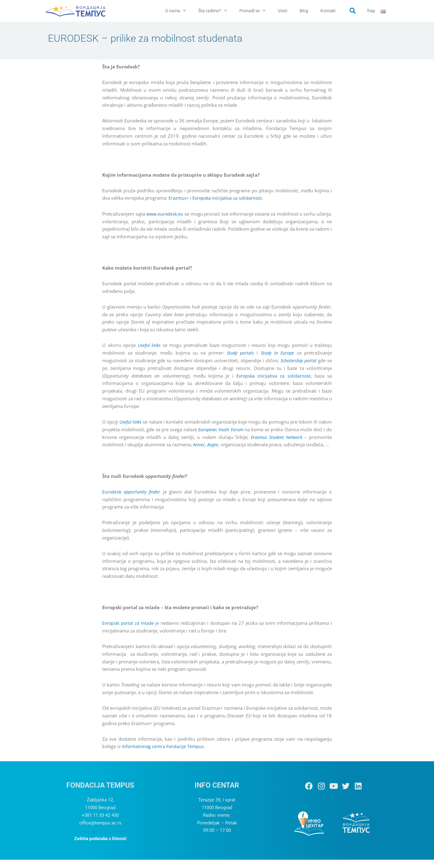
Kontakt (328, 11)
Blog (304, 11)
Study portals (239, 354)
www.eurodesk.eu (168, 215)
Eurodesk (132, 500)
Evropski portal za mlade (129, 632)
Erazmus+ (179, 199)
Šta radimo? (213, 11)
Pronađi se (252, 11)
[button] (353, 11)
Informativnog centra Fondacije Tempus (164, 755)
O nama (176, 11)
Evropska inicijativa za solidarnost (229, 199)
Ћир (371, 11)
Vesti (283, 11)
